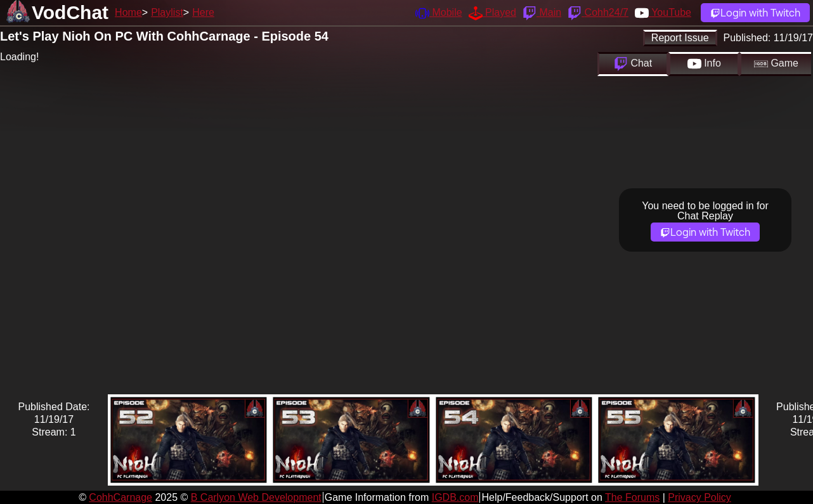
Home (128, 12)
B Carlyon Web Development (256, 497)
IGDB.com (455, 497)
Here (203, 12)
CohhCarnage (120, 497)
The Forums (632, 497)
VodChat (70, 12)
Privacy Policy (699, 497)
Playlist (167, 12)
